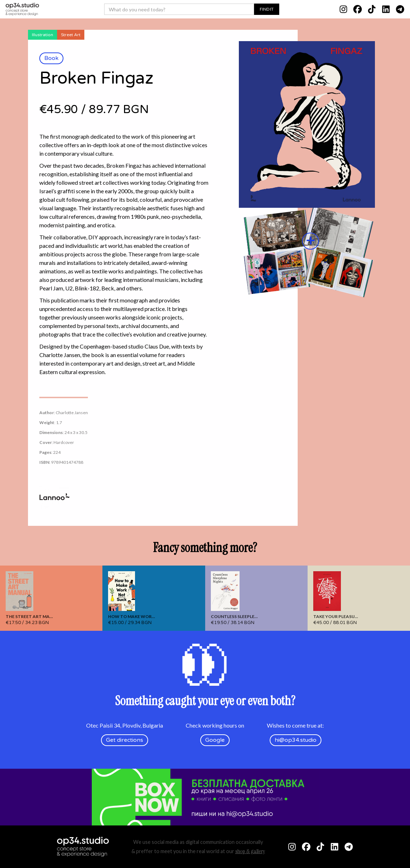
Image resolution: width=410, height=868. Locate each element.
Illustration (43, 35)
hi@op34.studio (296, 740)
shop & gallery (250, 851)
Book (51, 58)
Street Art (71, 35)
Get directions (125, 740)
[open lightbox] (311, 169)
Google (215, 740)
